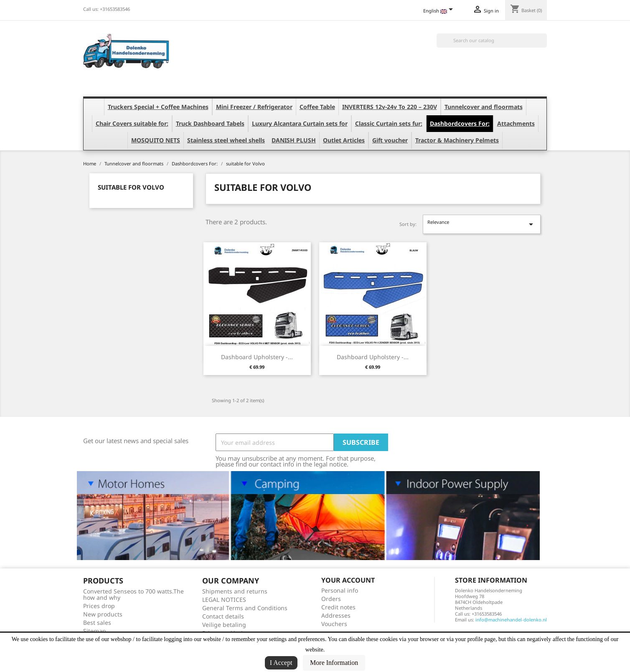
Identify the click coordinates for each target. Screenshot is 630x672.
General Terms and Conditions (245, 608)
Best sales (97, 623)
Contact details (223, 616)
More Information (334, 663)
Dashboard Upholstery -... (257, 357)
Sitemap (95, 631)
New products (103, 614)
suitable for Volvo (131, 187)
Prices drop (99, 606)
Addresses (336, 615)
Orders (331, 599)
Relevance (482, 224)
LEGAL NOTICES (224, 600)
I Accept (281, 663)
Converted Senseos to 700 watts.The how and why (133, 594)
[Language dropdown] (439, 11)
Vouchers (334, 624)
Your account (348, 580)
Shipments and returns (235, 591)
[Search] (492, 41)
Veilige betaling (224, 625)
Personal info (340, 590)
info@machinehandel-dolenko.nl (511, 620)
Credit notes (338, 607)
